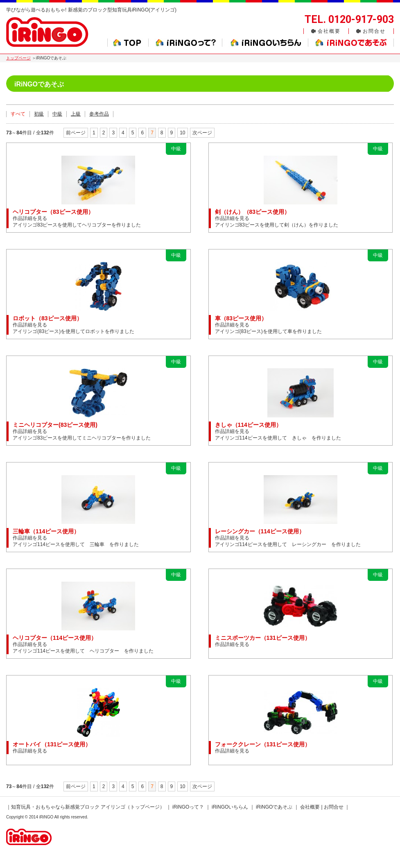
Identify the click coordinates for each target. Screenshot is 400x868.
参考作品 (99, 114)
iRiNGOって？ (188, 807)
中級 (57, 114)
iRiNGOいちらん (230, 807)
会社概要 (329, 31)
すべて (18, 114)
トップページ (18, 58)
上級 (76, 114)
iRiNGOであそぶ (274, 807)
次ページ (202, 133)
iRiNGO (46, 817)
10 (182, 133)
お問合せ (374, 31)
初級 (39, 114)
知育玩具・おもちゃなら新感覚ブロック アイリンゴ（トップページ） (88, 807)
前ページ (76, 133)
